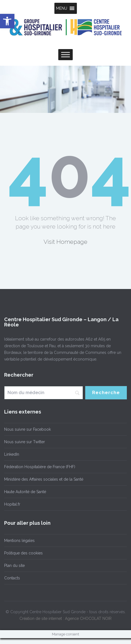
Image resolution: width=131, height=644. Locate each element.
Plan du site (14, 566)
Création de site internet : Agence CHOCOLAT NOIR (65, 618)
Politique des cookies (23, 553)
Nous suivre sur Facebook (27, 429)
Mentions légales (19, 541)
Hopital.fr (12, 504)
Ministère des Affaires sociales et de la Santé (44, 479)
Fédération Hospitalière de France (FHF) (40, 467)
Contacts (12, 578)
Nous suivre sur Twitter (25, 442)
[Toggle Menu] (65, 54)
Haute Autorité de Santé (25, 492)
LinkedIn (12, 454)
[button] (62, 8)
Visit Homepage (65, 242)
